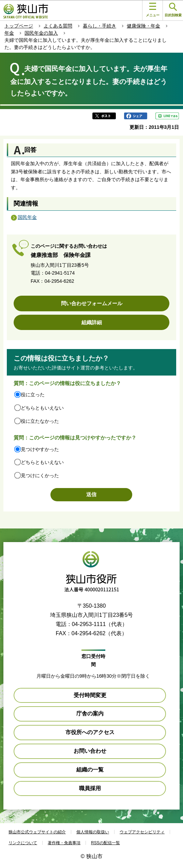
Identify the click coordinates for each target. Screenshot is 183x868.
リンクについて (23, 843)
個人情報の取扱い (93, 832)
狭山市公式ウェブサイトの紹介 (37, 832)
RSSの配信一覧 (105, 843)
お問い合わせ (90, 751)
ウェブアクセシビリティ (142, 832)
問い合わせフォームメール (92, 303)
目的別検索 (173, 10)
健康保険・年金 (143, 26)
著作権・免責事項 (64, 843)
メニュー (153, 10)
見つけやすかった (40, 449)
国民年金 (27, 217)
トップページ (19, 26)
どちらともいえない (42, 408)
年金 (9, 33)
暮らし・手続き (100, 26)
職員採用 (90, 788)
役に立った (33, 395)
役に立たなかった (40, 421)
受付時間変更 (90, 695)
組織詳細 (92, 322)
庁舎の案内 (90, 714)
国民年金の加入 (41, 33)
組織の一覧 (90, 770)
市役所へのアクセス (90, 732)
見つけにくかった (40, 475)
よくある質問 (58, 26)
